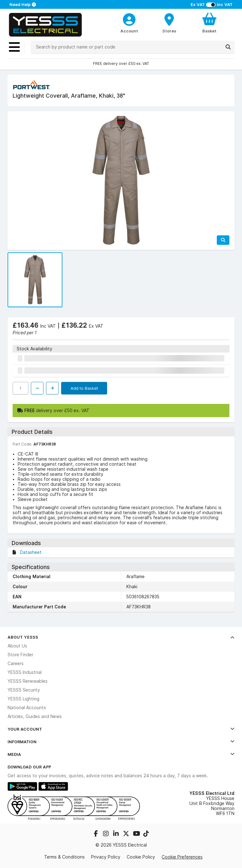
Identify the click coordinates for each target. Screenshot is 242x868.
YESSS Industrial (25, 672)
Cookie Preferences (182, 857)
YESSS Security (24, 690)
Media (121, 754)
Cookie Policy (141, 857)
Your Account (121, 729)
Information (121, 742)
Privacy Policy (106, 857)
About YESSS (121, 637)
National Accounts (27, 708)
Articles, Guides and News (35, 716)
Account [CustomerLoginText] (129, 31)
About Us (17, 646)
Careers (16, 664)
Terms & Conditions (64, 857)
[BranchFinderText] (169, 23)
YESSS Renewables (28, 681)
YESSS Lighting (23, 699)
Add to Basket (84, 388)
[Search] (228, 47)
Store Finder (20, 655)
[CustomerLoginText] (129, 19)
